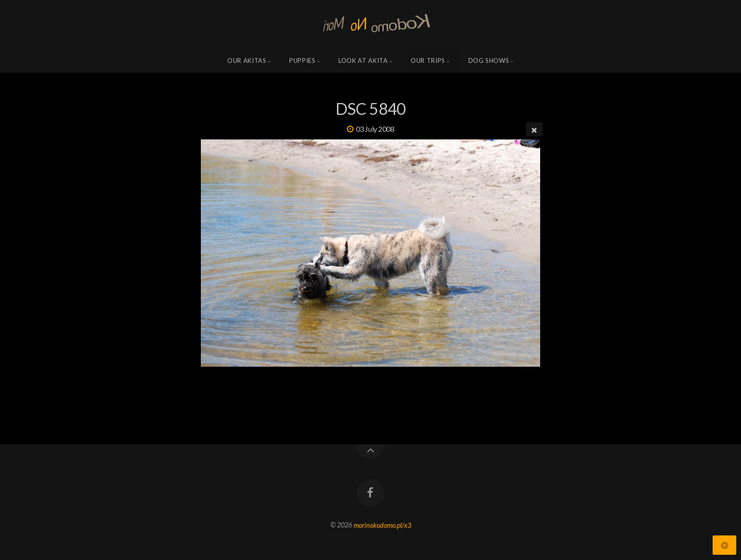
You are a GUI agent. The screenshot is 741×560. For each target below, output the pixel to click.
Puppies (302, 60)
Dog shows (489, 60)
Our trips (428, 60)
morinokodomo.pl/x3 (382, 525)
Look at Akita (363, 60)
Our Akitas (247, 60)
